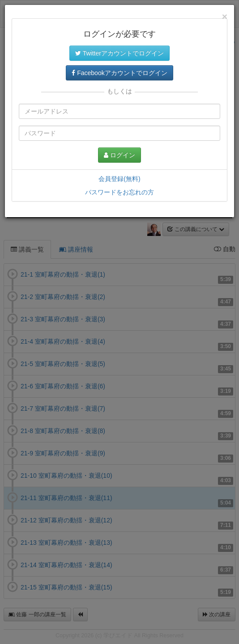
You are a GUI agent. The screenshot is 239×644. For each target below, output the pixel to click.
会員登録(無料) (119, 179)
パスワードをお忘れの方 (119, 192)
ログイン (119, 155)
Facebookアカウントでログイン (119, 73)
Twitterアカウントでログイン (119, 53)
